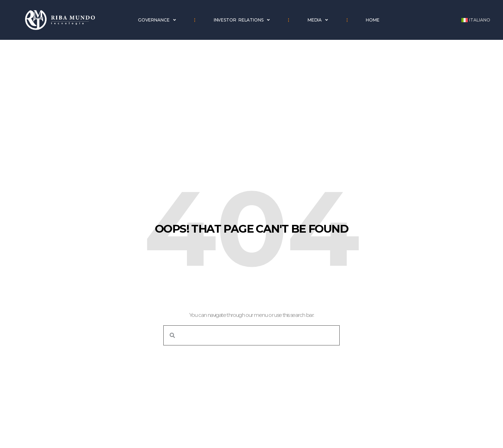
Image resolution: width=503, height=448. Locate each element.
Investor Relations (242, 20)
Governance (157, 20)
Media (318, 20)
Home (373, 20)
